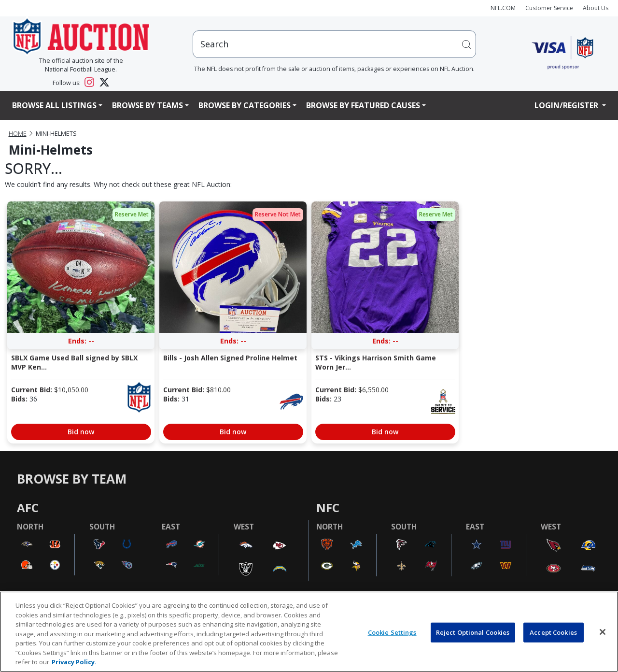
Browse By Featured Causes (363, 105)
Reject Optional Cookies (473, 632)
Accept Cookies (553, 632)
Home (18, 134)
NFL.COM (503, 8)
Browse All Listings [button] (54, 105)
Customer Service (549, 8)
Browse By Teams (147, 105)
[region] (309, 632)
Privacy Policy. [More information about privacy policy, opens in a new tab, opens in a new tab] (74, 662)
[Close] (603, 632)
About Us (596, 8)
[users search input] (335, 44)
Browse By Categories (245, 105)
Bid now (81, 432)
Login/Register (567, 105)
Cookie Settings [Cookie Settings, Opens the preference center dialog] (392, 632)
